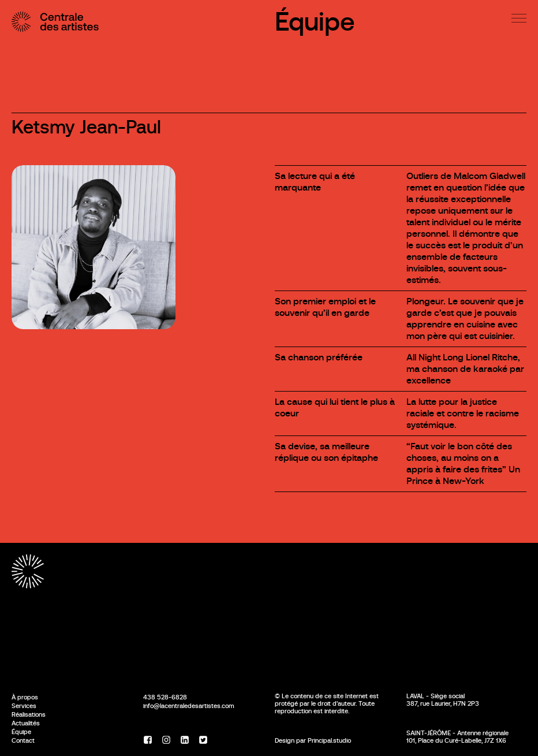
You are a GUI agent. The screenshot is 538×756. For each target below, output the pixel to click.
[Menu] (519, 18)
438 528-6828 (165, 697)
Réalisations (29, 714)
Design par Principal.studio (313, 740)
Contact (23, 740)
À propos (25, 697)
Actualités (26, 723)
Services (24, 706)
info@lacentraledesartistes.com (189, 706)
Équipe (315, 22)
